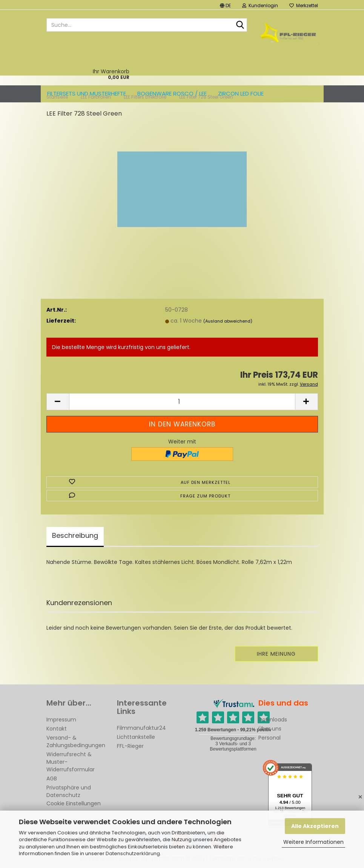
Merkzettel (304, 5)
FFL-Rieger (130, 746)
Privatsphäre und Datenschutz (69, 791)
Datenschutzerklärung (133, 853)
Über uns (270, 729)
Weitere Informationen (313, 842)
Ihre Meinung (276, 654)
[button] (225, 5)
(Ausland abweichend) (228, 321)
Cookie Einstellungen (74, 803)
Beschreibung (75, 535)
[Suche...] (240, 25)
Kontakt (57, 729)
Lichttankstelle (136, 737)
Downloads (273, 720)
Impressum (61, 720)
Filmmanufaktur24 (141, 728)
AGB (52, 778)
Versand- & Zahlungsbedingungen (76, 741)
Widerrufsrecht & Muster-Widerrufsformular (71, 762)
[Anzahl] (182, 402)
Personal (270, 738)
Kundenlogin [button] (260, 5)
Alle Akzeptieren (315, 826)
